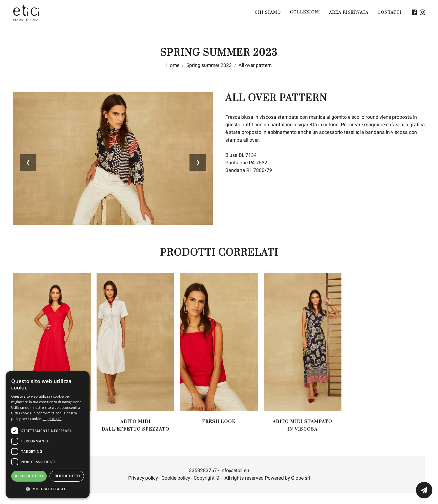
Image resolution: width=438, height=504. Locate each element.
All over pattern (255, 66)
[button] (48, 489)
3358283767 (203, 473)
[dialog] (48, 435)
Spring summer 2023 (209, 66)
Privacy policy (143, 480)
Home (173, 66)
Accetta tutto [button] (29, 476)
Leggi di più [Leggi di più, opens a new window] (52, 419)
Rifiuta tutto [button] (67, 476)
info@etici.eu (235, 473)
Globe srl (301, 480)
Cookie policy (176, 480)
